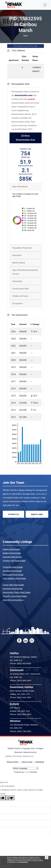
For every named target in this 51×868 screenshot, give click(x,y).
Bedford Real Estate (12, 553)
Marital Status (19, 263)
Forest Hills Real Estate (13, 585)
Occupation (18, 303)
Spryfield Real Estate (12, 571)
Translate (31, 772)
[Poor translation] (10, 798)
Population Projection (22, 248)
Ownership (17, 281)
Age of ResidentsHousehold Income (25, 272)
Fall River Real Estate (13, 589)
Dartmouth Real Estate (13, 575)
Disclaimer (40, 762)
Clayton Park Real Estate (14, 561)
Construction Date (21, 289)
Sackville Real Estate (12, 557)
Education (17, 255)
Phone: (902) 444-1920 (21, 697)
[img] (48, 858)
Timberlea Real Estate (13, 567)
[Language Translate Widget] (25, 768)
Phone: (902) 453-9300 (21, 663)
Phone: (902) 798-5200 (21, 731)
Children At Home (20, 296)
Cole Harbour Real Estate (14, 578)
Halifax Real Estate (11, 549)
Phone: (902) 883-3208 (21, 714)
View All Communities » (13, 600)
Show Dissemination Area (25, 138)
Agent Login (37, 514)
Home (25, 36)
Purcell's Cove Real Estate (15, 596)
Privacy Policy (23, 862)
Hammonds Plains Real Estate (17, 592)
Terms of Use (27, 762)
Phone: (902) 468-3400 (21, 680)
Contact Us (14, 514)
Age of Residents (20, 187)
